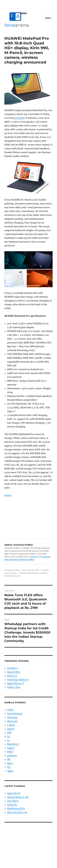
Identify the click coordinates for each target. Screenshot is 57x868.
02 (8, 740)
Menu (48, 18)
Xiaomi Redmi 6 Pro (18, 797)
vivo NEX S (13, 801)
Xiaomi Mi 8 (14, 672)
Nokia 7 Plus (14, 687)
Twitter (34, 557)
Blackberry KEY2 (16, 809)
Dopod (11, 729)
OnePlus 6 (13, 668)
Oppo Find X (14, 793)
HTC (9, 733)
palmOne (12, 756)
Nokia (10, 710)
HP (9, 759)
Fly (9, 767)
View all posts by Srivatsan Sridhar (19, 560)
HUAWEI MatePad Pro (29, 573)
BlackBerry (13, 744)
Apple (10, 771)
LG (9, 736)
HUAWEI (45, 570)
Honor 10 (12, 676)
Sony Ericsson (15, 714)
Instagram (46, 557)
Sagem (11, 748)
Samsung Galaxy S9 (18, 680)
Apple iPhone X (15, 683)
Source (8, 495)
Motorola (12, 721)
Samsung (12, 717)
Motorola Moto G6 (17, 812)
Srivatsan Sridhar (12, 570)
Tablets (13, 573)
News (7, 573)
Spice (10, 763)
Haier (10, 752)
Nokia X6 (12, 805)
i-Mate (11, 725)
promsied (19, 118)
